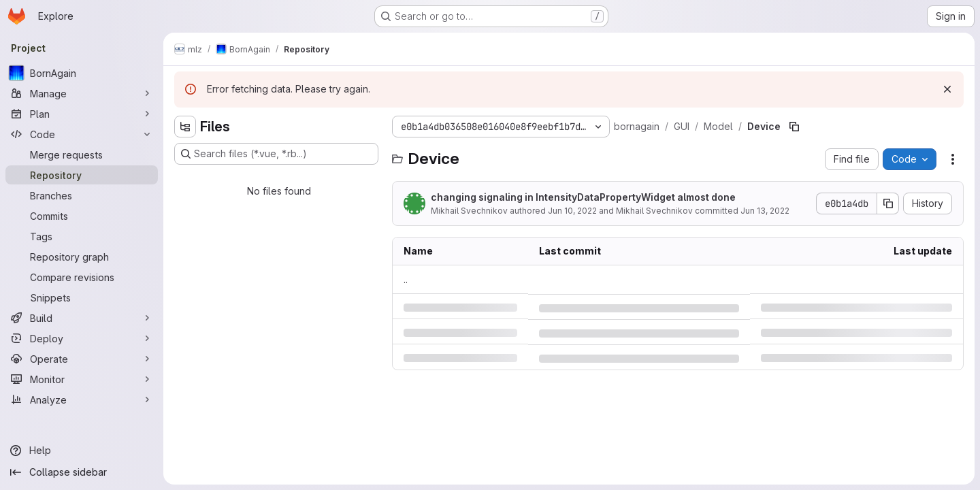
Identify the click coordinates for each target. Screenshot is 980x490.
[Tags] (82, 236)
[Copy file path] (794, 127)
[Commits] (82, 216)
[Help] (82, 451)
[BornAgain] (82, 73)
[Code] (82, 134)
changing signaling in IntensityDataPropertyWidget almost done (583, 197)
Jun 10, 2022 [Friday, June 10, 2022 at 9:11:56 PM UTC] (572, 211)
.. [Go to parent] (406, 279)
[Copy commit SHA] (888, 203)
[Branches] (82, 195)
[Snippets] (82, 297)
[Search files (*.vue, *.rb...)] (276, 154)
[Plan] (82, 114)
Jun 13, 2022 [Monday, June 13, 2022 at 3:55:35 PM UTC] (765, 211)
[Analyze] (82, 399)
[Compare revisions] (82, 277)
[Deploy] (82, 338)
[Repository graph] (82, 257)
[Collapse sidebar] (82, 472)
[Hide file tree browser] (185, 127)
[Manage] (82, 93)
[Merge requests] (82, 154)
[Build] (82, 318)
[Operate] (82, 359)
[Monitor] (82, 379)
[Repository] (82, 175)
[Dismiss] (947, 89)
